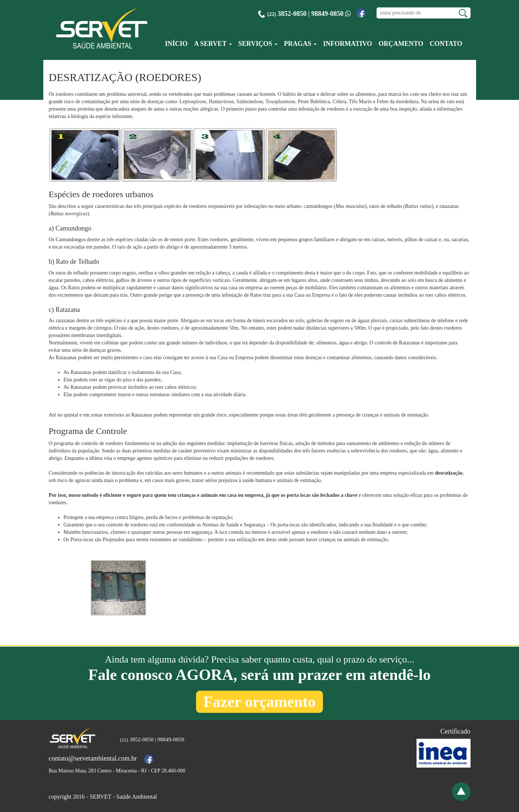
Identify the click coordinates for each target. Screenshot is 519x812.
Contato (446, 44)
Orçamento (401, 44)
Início (176, 44)
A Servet (213, 44)
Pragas (300, 44)
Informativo (347, 44)
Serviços (258, 44)
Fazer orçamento (260, 702)
